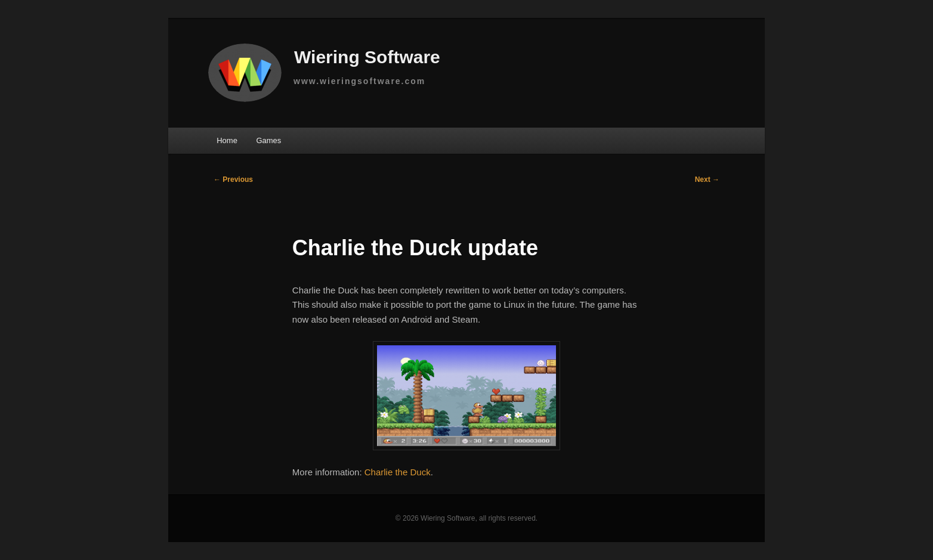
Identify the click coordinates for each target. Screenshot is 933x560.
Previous (233, 180)
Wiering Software (327, 59)
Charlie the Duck (398, 472)
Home (227, 140)
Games (268, 140)
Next (707, 180)
